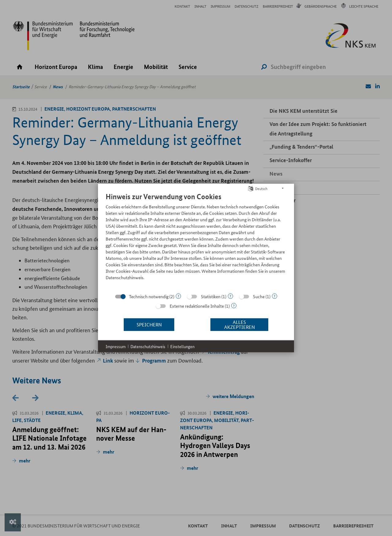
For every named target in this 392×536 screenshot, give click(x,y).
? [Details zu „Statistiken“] (230, 296)
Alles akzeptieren (239, 324)
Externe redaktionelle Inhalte (197, 306)
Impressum (116, 346)
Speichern (149, 324)
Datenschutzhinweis (148, 346)
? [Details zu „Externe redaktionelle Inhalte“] (234, 305)
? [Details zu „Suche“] (275, 296)
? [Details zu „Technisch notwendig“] (178, 296)
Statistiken (211, 296)
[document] (196, 241)
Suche (259, 296)
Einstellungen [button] (182, 346)
